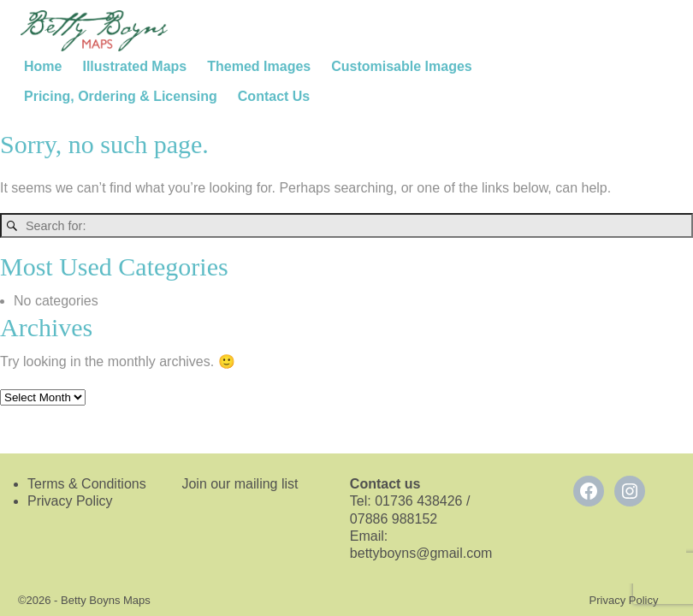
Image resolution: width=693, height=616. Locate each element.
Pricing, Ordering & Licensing (121, 96)
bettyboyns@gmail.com (423, 553)
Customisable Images (402, 66)
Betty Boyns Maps (106, 600)
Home (43, 66)
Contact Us (274, 96)
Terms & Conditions (87, 484)
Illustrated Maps (134, 66)
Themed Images (259, 66)
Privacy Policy (70, 501)
